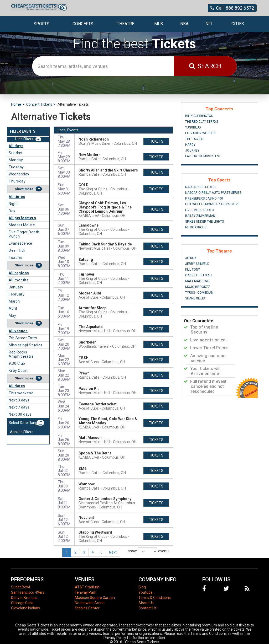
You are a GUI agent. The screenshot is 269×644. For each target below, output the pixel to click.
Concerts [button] (83, 24)
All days (16, 146)
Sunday (15, 153)
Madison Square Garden (95, 598)
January (16, 287)
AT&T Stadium (87, 587)
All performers (22, 218)
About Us (146, 603)
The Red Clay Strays (202, 122)
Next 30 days (20, 414)
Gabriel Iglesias (198, 275)
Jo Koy (191, 258)
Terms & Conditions (155, 598)
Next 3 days (19, 400)
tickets (156, 141)
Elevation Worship (201, 133)
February (17, 294)
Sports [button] (42, 24)
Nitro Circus (196, 227)
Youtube (146, 592)
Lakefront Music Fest (203, 156)
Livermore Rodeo (200, 210)
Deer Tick (17, 250)
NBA (184, 24)
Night (13, 204)
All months (19, 280)
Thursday (17, 181)
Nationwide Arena (90, 603)
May (12, 315)
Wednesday (19, 174)
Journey (192, 151)
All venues (18, 331)
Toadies (16, 257)
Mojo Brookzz (198, 287)
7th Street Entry (23, 338)
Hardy (190, 145)
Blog (142, 587)
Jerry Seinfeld (197, 264)
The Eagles (194, 139)
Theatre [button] (126, 24)
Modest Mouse (22, 225)
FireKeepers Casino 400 (204, 198)
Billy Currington (199, 116)
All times (17, 197)
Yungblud (193, 127)
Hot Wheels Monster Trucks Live (212, 204)
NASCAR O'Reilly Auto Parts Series (213, 193)
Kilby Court (18, 371)
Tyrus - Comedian (199, 293)
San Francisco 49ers (28, 592)
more (29, 189)
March (14, 301)
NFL (209, 24)
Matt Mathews (197, 281)
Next (113, 552)
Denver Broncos (24, 598)
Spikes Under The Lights (205, 222)
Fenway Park (86, 592)
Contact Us (148, 608)
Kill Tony (193, 270)
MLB (159, 24)
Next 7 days (19, 407)
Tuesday (16, 167)
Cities (238, 24)
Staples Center (87, 608)
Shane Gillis (195, 298)
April (13, 308)
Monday (16, 160)
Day (12, 211)
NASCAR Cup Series (200, 187)
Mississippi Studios (26, 345)
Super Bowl (20, 587)
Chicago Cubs (22, 603)
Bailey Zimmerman (200, 216)
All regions (19, 273)
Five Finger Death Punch (24, 234)
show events (149, 551)
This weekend (21, 393)
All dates (17, 386)
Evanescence (20, 243)
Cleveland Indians (25, 608)
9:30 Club (17, 363)
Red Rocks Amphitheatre (21, 354)
